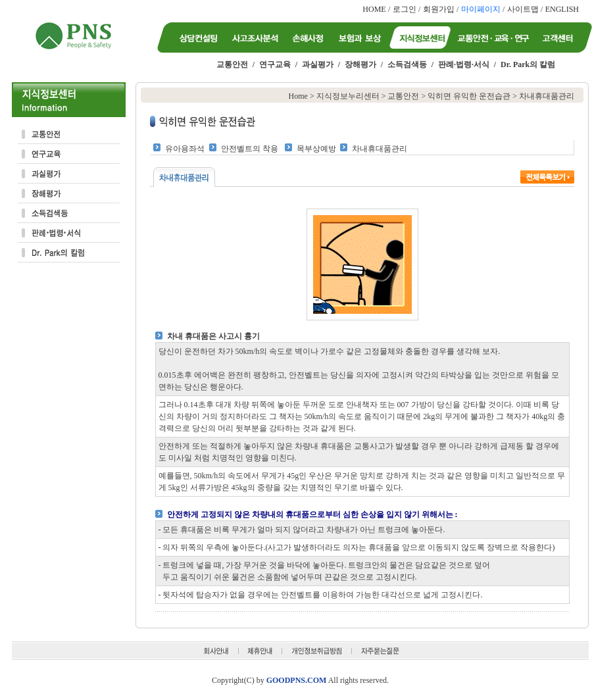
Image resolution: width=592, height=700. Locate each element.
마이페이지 (481, 9)
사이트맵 (523, 9)
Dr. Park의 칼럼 (528, 64)
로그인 (405, 9)
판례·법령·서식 (464, 64)
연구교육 (275, 64)
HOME (374, 9)
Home (298, 96)
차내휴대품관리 (380, 149)
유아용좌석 (185, 149)
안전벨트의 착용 (250, 149)
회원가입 (439, 9)
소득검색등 (407, 64)
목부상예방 (316, 149)
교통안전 (232, 64)
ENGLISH (562, 9)
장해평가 (360, 64)
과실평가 (318, 64)
